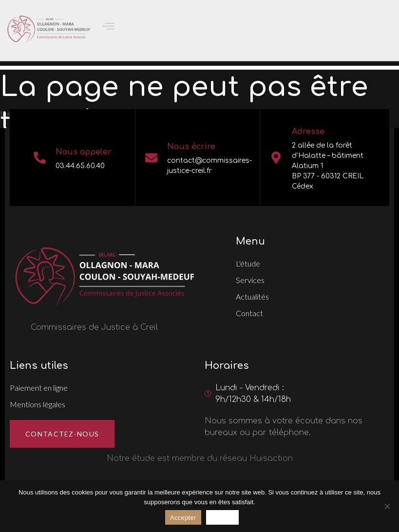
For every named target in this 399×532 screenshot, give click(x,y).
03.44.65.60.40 (80, 166)
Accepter (183, 518)
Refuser (222, 518)
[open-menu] (102, 22)
